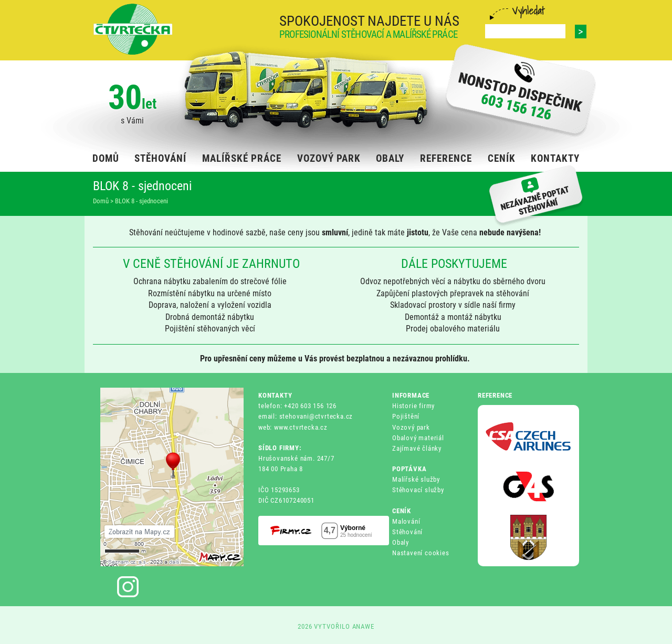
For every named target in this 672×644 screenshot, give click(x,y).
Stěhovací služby (418, 490)
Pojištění (406, 416)
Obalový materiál (418, 438)
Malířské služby (416, 479)
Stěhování (407, 532)
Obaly (401, 542)
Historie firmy (413, 406)
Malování (406, 521)
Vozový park (411, 427)
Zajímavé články (417, 448)
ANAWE (364, 626)
